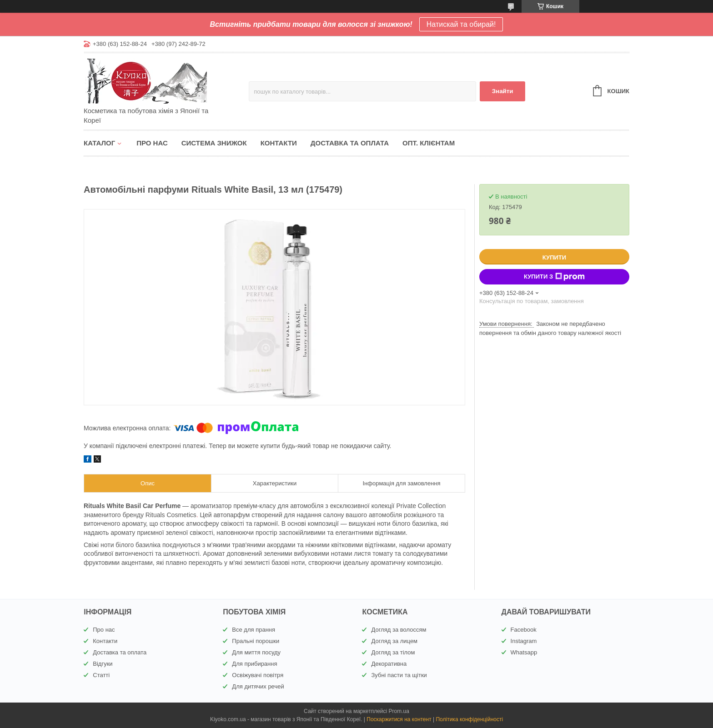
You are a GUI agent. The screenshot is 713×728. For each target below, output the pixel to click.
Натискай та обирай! (461, 24)
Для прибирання (254, 664)
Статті (101, 675)
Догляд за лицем (394, 641)
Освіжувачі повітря (258, 675)
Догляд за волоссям (399, 630)
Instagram (524, 641)
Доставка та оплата (350, 143)
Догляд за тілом (393, 652)
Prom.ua (399, 711)
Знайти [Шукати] (503, 91)
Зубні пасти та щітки (399, 675)
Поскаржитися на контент (399, 719)
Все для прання (254, 630)
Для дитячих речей (258, 686)
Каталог (99, 143)
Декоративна (389, 664)
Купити (554, 257)
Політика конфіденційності (469, 719)
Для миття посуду (256, 652)
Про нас (152, 143)
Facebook (524, 630)
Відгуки (103, 664)
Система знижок (214, 143)
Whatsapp (524, 652)
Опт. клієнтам (429, 143)
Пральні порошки (256, 641)
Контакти (279, 143)
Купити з (554, 277)
